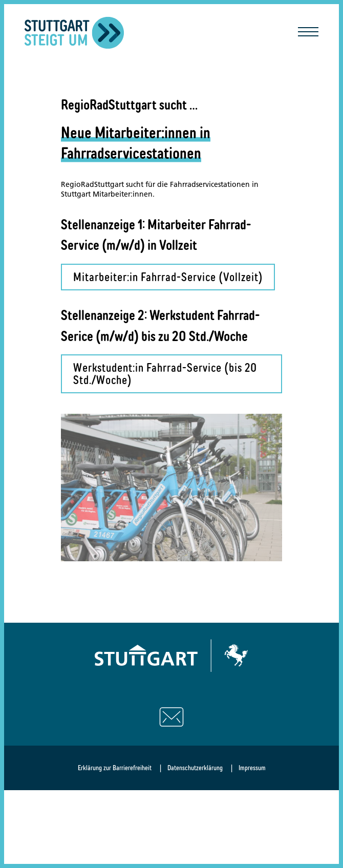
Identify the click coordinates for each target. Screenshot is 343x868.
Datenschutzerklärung (195, 768)
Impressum (252, 768)
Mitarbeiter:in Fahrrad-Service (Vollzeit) (168, 277)
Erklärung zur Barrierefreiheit (115, 768)
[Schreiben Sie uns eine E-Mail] (171, 717)
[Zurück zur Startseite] (74, 33)
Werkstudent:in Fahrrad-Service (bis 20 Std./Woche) (165, 374)
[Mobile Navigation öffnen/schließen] (308, 33)
